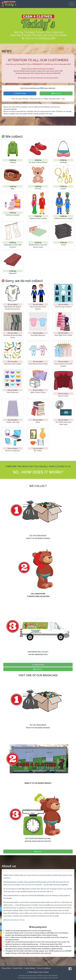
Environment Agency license (14, 920)
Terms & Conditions (44, 968)
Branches (38, 851)
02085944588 (20, 93)
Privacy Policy (6, 968)
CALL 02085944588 (38, 594)
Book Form (56, 93)
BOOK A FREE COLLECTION (39, 596)
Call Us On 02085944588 (39, 38)
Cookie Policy (18, 968)
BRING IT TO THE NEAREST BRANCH (38, 783)
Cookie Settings (30, 968)
